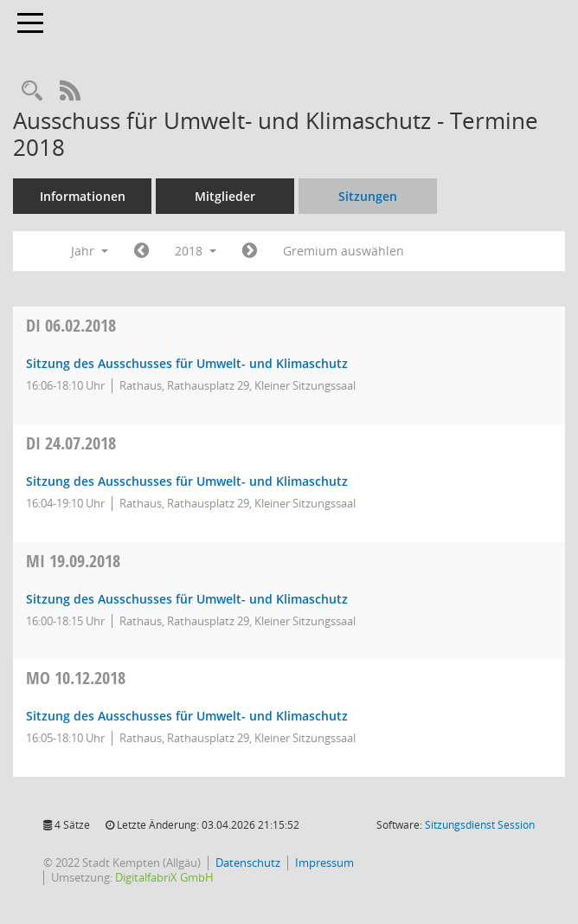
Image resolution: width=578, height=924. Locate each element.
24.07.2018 (71, 443)
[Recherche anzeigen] (32, 91)
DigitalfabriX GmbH (164, 877)
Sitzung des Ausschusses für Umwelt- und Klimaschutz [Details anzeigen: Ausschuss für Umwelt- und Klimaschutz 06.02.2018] (187, 363)
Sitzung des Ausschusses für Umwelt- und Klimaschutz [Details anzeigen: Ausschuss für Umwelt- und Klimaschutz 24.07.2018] (187, 481)
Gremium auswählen (344, 251)
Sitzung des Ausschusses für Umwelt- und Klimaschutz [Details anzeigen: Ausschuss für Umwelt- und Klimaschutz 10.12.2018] (187, 716)
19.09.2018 (73, 561)
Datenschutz (248, 863)
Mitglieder (225, 196)
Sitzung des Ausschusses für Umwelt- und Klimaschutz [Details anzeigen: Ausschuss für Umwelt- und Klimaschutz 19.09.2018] (187, 599)
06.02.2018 (71, 325)
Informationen (83, 196)
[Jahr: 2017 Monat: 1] (141, 251)
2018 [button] (196, 251)
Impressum (324, 863)
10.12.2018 (76, 678)
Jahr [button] (90, 251)
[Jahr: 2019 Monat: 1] (250, 251)
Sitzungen (368, 196)
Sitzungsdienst (480, 825)
